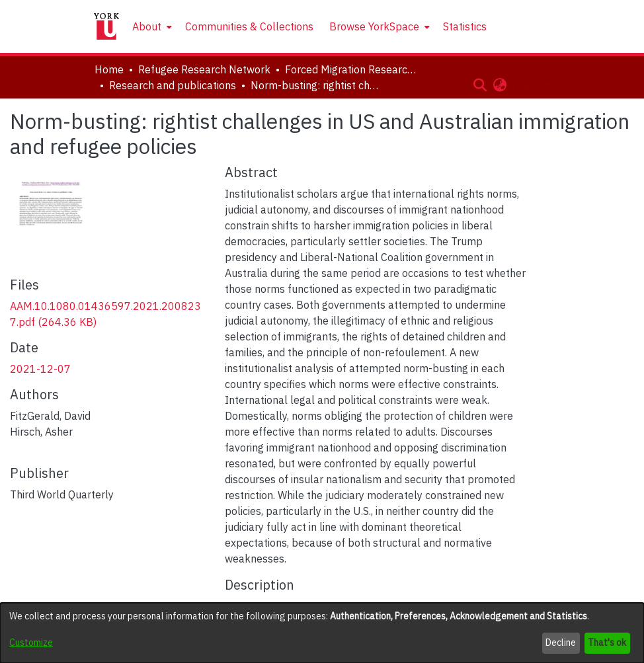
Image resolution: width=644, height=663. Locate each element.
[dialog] (322, 633)
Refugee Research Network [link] (204, 69)
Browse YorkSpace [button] (374, 26)
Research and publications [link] (173, 85)
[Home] (106, 26)
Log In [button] (528, 85)
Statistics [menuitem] (465, 26)
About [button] (147, 26)
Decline (561, 643)
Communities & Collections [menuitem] (249, 26)
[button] (480, 85)
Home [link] (109, 69)
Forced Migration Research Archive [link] (351, 69)
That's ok (607, 643)
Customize (31, 643)
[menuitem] (151, 26)
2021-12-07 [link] (40, 369)
